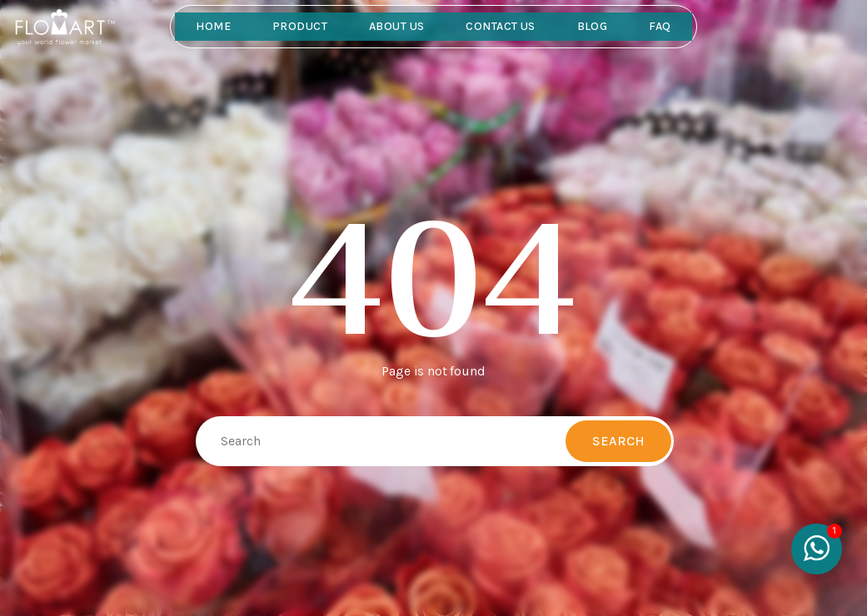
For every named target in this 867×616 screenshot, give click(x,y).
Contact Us (500, 26)
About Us (396, 26)
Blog (593, 26)
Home (213, 26)
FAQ (660, 26)
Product (300, 26)
